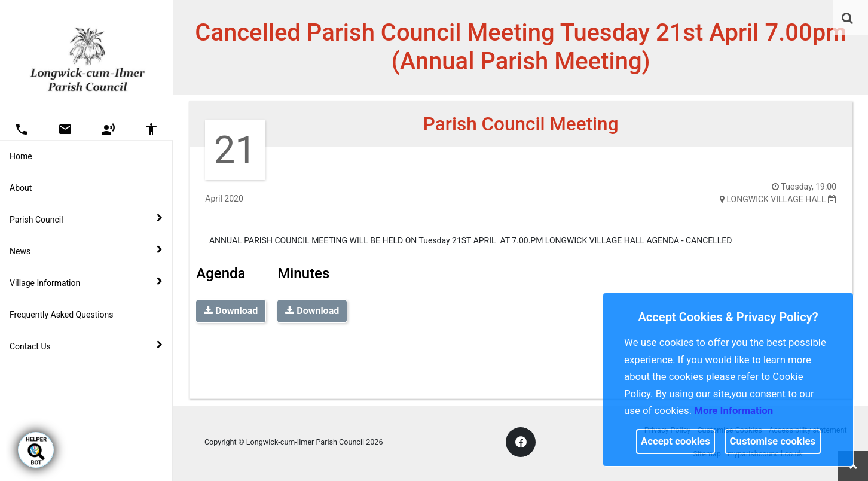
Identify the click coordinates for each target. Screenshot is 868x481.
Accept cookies (676, 441)
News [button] (86, 251)
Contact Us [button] (86, 346)
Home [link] (21, 156)
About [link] (21, 188)
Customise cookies (773, 441)
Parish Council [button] (86, 219)
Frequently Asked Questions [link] (62, 315)
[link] (847, 18)
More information (733, 410)
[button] (848, 19)
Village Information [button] (86, 282)
